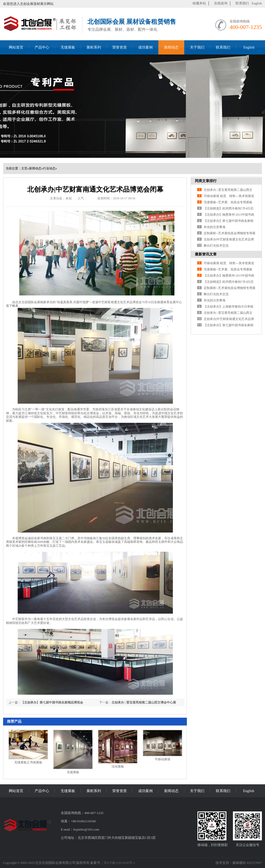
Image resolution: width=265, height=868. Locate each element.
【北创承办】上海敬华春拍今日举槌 (229, 307)
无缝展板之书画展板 (28, 762)
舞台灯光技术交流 (216, 246)
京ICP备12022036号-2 (119, 863)
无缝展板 (68, 47)
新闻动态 (171, 47)
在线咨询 (221, 3)
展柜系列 (94, 47)
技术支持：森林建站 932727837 (239, 863)
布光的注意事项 (215, 227)
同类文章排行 (206, 181)
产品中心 (42, 47)
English (257, 3)
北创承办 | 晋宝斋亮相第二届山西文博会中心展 (144, 702)
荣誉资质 (120, 47)
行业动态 (49, 168)
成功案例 (145, 47)
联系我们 (242, 3)
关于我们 (197, 47)
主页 (24, 168)
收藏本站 (199, 3)
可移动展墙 (163, 759)
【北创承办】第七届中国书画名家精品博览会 (52, 702)
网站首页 (16, 47)
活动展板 (118, 767)
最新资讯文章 (206, 254)
